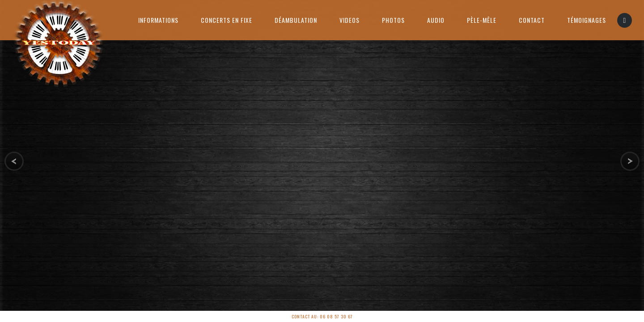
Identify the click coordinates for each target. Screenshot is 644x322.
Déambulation (296, 20)
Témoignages (587, 20)
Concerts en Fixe (227, 20)
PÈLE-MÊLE (482, 20)
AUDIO (436, 20)
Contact (532, 20)
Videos (350, 20)
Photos (393, 20)
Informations (158, 20)
